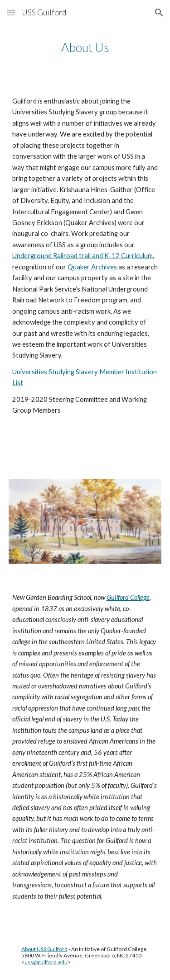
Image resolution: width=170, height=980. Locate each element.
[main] (85, 47)
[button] (11, 12)
